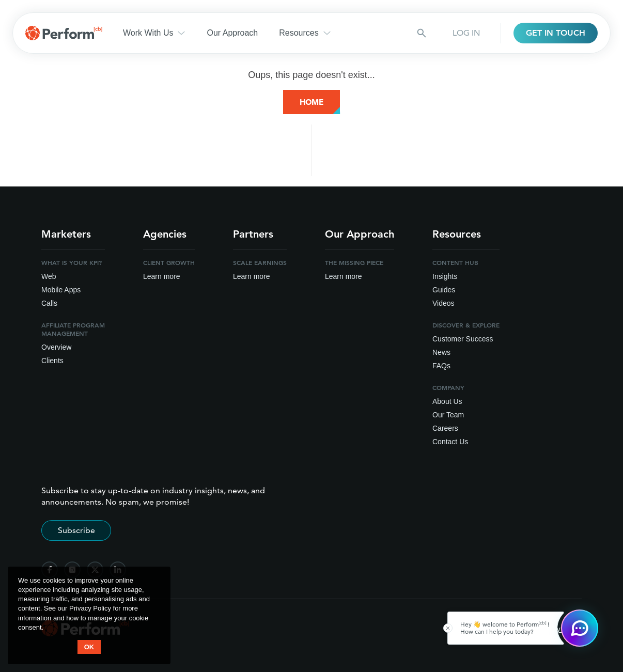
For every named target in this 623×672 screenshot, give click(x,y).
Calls (49, 303)
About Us (447, 401)
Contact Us (450, 442)
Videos (443, 303)
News (441, 352)
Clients (52, 361)
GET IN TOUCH (556, 33)
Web (49, 276)
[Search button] (422, 33)
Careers (445, 428)
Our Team (448, 415)
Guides (444, 290)
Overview (56, 347)
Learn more (162, 276)
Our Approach (232, 33)
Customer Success (463, 339)
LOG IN (466, 33)
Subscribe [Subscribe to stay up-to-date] (76, 530)
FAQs (441, 366)
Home (311, 102)
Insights (445, 276)
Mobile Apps (61, 290)
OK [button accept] (89, 647)
